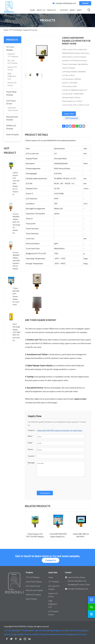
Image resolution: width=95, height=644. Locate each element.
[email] (91, 600)
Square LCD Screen (12, 68)
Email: (30, 443)
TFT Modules (54, 582)
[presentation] (54, 484)
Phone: (30, 449)
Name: (31, 436)
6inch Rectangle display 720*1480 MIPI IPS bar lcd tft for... (16, 332)
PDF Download (71, 118)
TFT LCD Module (10, 48)
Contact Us (51, 560)
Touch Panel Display (11, 93)
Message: (31, 464)
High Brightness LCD (12, 76)
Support (64, 10)
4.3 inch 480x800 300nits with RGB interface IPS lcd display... (16, 261)
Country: (32, 456)
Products (51, 10)
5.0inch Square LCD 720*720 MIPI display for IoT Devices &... (16, 183)
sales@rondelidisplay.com (66, 3)
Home (32, 10)
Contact (85, 3)
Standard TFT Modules (13, 55)
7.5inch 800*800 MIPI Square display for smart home (16, 296)
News (72, 10)
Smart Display (12, 134)
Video (79, 10)
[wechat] (91, 607)
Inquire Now (69, 114)
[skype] (91, 614)
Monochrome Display (12, 118)
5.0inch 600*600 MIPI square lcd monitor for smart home (59, 430)
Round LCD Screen (12, 84)
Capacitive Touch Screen (13, 109)
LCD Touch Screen (11, 102)
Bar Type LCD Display (12, 62)
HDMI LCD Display (11, 127)
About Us (41, 10)
